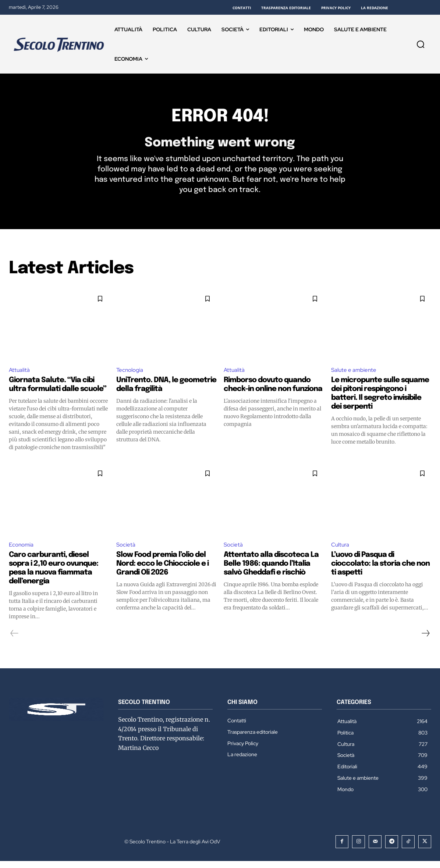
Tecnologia (131, 376)
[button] (421, 44)
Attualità (20, 376)
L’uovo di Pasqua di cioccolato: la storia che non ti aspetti (380, 571)
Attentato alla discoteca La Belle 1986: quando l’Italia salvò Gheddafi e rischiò (271, 571)
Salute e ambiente (355, 376)
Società (126, 552)
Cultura (341, 552)
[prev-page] (15, 641)
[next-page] (425, 641)
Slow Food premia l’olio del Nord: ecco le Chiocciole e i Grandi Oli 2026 (162, 571)
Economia (22, 552)
